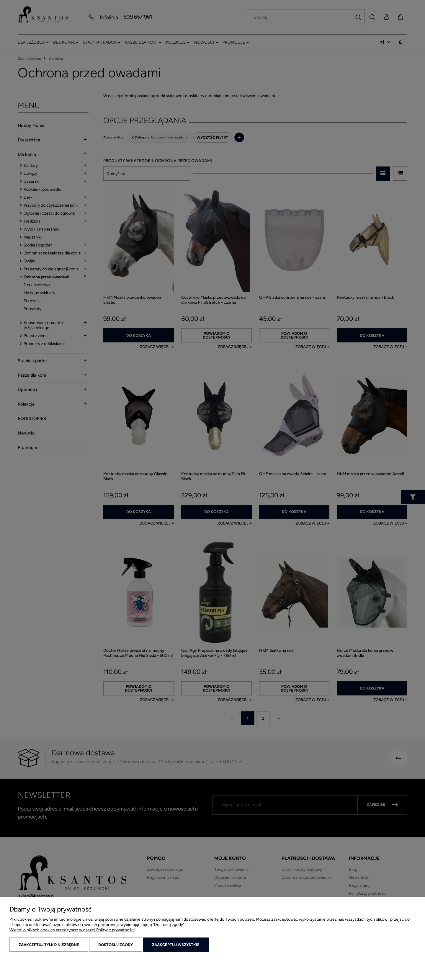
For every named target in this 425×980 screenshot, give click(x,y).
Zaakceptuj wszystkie (176, 945)
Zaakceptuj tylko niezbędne (49, 945)
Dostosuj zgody (116, 945)
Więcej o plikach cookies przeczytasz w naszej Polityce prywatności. (72, 930)
